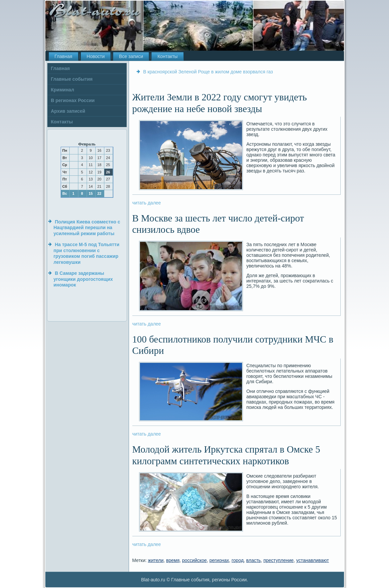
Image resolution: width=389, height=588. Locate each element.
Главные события (72, 79)
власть (254, 560)
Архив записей (68, 111)
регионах (219, 560)
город (238, 560)
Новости (96, 56)
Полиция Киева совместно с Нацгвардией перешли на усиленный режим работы (87, 228)
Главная (63, 56)
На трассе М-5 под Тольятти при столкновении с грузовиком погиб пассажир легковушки (87, 253)
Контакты (167, 56)
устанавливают (313, 560)
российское (194, 560)
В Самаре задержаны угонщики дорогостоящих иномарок (83, 279)
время (173, 560)
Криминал (63, 90)
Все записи (131, 56)
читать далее (147, 203)
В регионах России (73, 100)
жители (156, 560)
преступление (278, 560)
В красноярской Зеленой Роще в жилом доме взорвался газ (208, 72)
